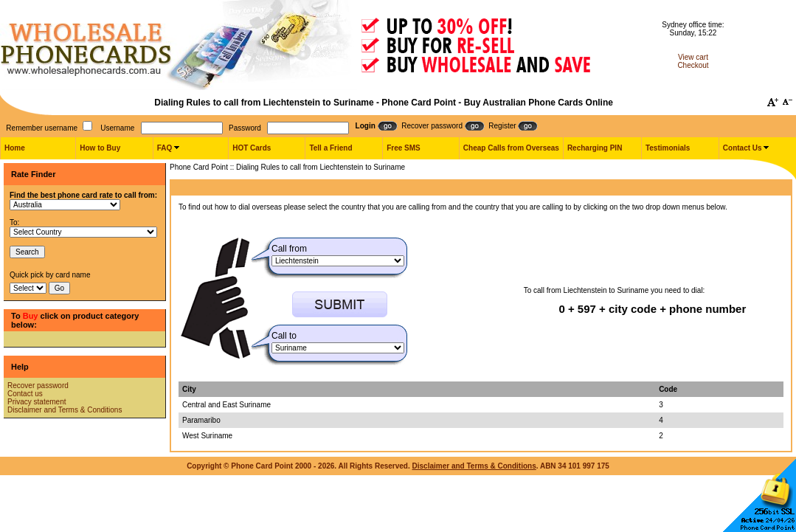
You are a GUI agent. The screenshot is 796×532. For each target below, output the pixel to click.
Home (15, 148)
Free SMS (404, 148)
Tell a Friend (330, 148)
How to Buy (100, 148)
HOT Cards (252, 148)
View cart (693, 57)
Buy (31, 316)
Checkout (693, 65)
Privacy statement (37, 402)
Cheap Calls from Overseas (511, 148)
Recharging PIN (595, 148)
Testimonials (668, 148)
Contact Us (743, 148)
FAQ (165, 148)
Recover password (38, 386)
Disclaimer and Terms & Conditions (65, 410)
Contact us (25, 394)
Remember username (42, 128)
